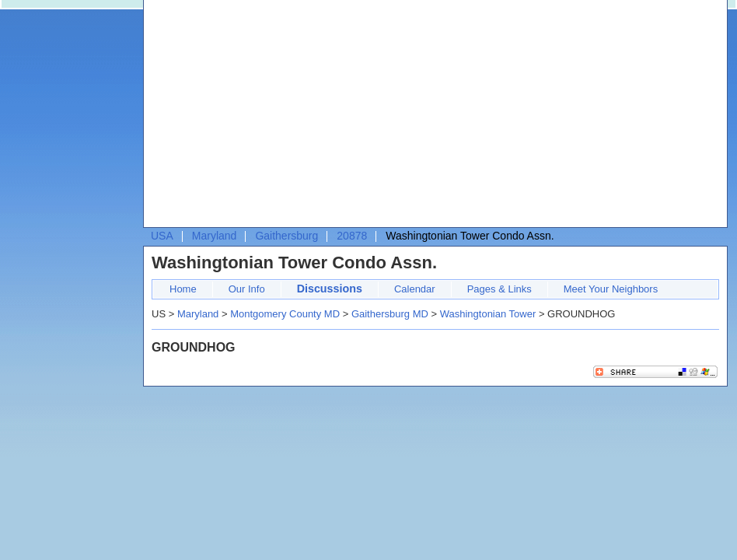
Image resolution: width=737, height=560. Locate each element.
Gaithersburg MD (390, 314)
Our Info (247, 289)
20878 (352, 236)
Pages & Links (499, 289)
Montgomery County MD (285, 314)
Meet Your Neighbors (611, 289)
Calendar (415, 289)
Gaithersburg (286, 236)
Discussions (330, 289)
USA (162, 236)
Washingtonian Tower (488, 314)
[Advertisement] (301, 117)
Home (183, 289)
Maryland (215, 236)
